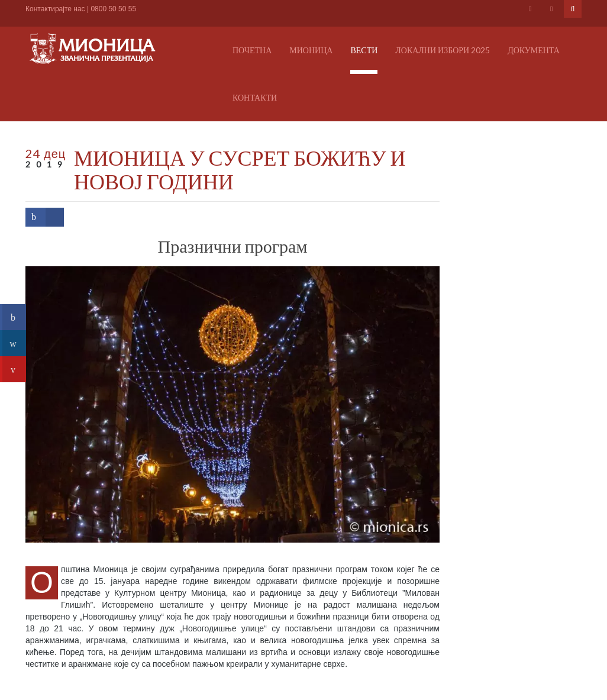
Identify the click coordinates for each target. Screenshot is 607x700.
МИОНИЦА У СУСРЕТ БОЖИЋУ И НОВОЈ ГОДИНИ (240, 169)
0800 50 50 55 (113, 9)
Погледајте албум (59, 549)
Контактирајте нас (55, 9)
